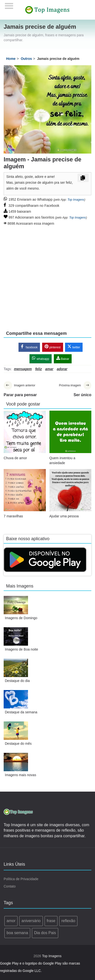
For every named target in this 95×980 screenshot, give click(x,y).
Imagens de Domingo (21, 618)
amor (11, 921)
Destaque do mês (18, 744)
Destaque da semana (21, 712)
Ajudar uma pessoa (64, 516)
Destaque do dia (17, 681)
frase (51, 921)
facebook (29, 347)
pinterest (52, 347)
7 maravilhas (13, 516)
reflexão (68, 921)
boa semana (17, 933)
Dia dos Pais (45, 933)
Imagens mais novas (20, 775)
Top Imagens (76, 200)
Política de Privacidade (21, 879)
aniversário (31, 921)
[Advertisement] (46, 275)
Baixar (63, 358)
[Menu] (9, 4)
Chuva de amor (15, 458)
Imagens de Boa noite (21, 649)
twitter (74, 347)
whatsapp (41, 358)
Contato (10, 886)
